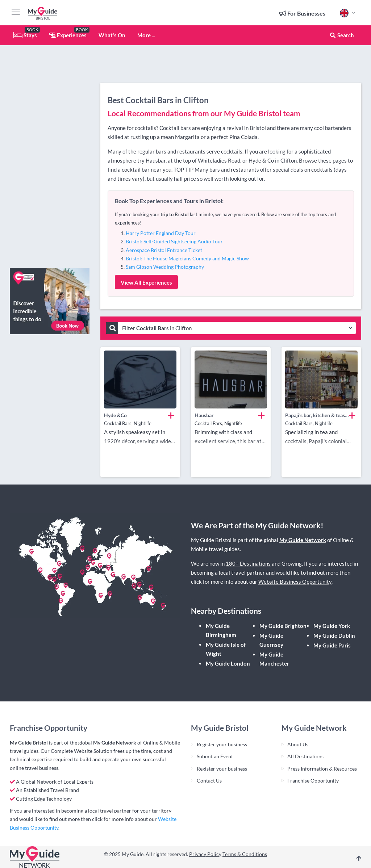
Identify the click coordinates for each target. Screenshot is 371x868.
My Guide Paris (332, 645)
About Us (298, 744)
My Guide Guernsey (271, 640)
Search (342, 35)
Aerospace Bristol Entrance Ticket (164, 250)
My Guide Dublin (334, 636)
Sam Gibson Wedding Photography (165, 267)
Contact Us (209, 781)
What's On (112, 35)
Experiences (68, 35)
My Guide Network (303, 540)
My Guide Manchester (274, 659)
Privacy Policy (205, 854)
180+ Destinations (248, 563)
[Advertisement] (50, 154)
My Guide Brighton (283, 626)
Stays (25, 35)
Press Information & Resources (322, 769)
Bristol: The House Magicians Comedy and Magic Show (187, 258)
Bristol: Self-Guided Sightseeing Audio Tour (174, 241)
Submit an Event (215, 756)
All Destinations (305, 756)
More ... (146, 35)
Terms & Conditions (245, 854)
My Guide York (332, 626)
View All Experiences (146, 282)
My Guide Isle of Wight (226, 649)
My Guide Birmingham (221, 630)
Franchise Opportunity (313, 781)
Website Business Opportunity (295, 582)
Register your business (222, 744)
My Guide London (228, 663)
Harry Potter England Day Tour (161, 233)
